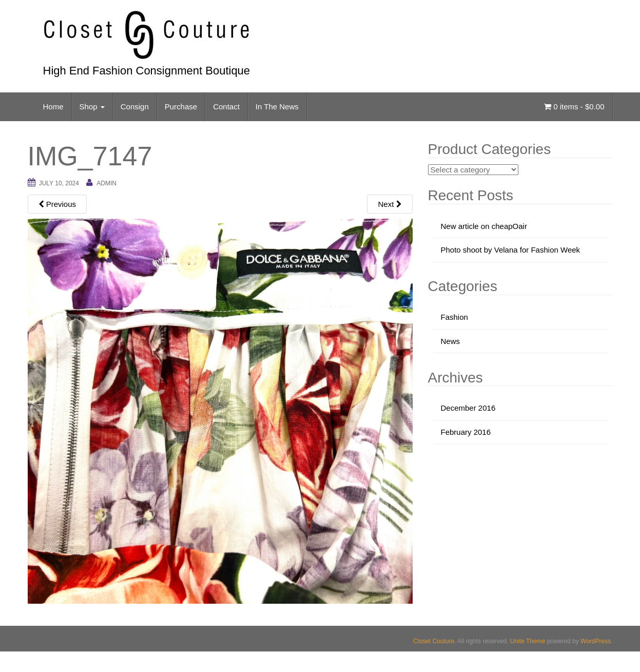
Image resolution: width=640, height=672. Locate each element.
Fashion (454, 317)
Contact (226, 107)
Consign (135, 107)
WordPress (596, 641)
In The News (277, 107)
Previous (57, 204)
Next (390, 204)
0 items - (574, 107)
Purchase (181, 107)
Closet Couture (434, 641)
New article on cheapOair (484, 226)
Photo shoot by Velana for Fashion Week (511, 250)
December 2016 (468, 408)
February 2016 (466, 432)
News (451, 341)
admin (106, 183)
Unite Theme (528, 641)
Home (53, 107)
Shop (92, 107)
